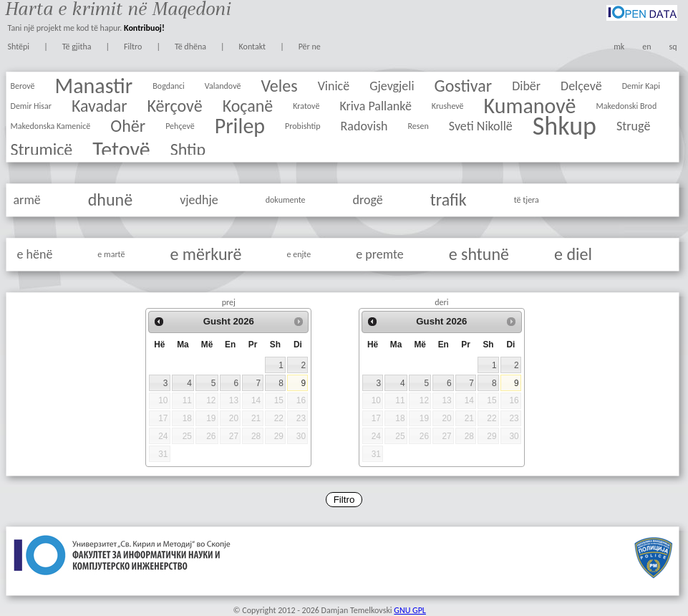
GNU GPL (410, 610)
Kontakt (253, 47)
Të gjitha (77, 47)
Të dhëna (190, 47)
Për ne (310, 47)
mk (619, 47)
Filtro (133, 47)
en (646, 47)
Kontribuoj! (144, 28)
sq (673, 47)
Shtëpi (19, 47)
